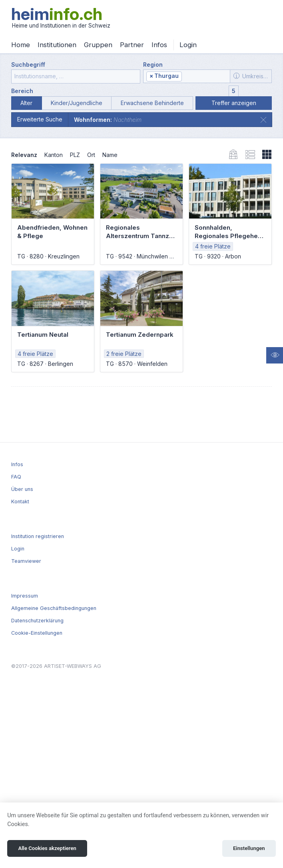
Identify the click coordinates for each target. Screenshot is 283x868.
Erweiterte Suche (40, 119)
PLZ (75, 155)
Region (153, 65)
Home (21, 45)
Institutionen (57, 45)
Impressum (25, 596)
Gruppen (98, 45)
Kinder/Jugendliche (77, 103)
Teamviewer (26, 561)
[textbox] (205, 76)
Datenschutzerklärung (37, 621)
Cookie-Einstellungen (37, 633)
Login (188, 45)
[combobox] (187, 76)
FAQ (16, 477)
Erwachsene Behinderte (152, 103)
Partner (132, 45)
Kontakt (20, 502)
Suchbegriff (28, 65)
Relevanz (24, 155)
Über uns (22, 489)
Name (110, 155)
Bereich (22, 91)
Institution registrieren (38, 536)
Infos (159, 45)
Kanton (54, 155)
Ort (91, 155)
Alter (26, 103)
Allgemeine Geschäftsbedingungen (54, 608)
